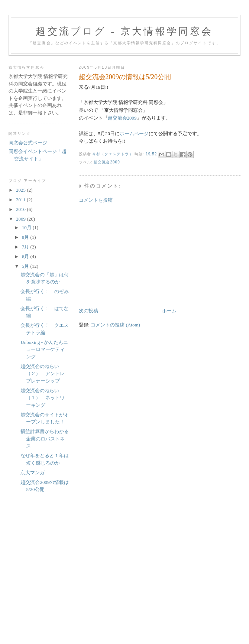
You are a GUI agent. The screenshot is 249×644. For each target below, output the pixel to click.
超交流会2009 (122, 118)
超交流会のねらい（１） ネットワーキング (43, 398)
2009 (21, 219)
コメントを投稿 (96, 200)
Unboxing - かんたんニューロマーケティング (44, 349)
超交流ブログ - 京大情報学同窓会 (124, 31)
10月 (27, 227)
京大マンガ (33, 473)
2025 (21, 190)
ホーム (169, 311)
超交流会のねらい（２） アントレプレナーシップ (43, 374)
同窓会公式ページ (28, 143)
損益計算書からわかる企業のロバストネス (45, 439)
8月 (26, 237)
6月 (26, 256)
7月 (26, 247)
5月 (26, 266)
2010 (21, 209)
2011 (21, 200)
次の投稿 (88, 311)
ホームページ (134, 134)
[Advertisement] (135, 255)
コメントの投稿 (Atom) (115, 325)
